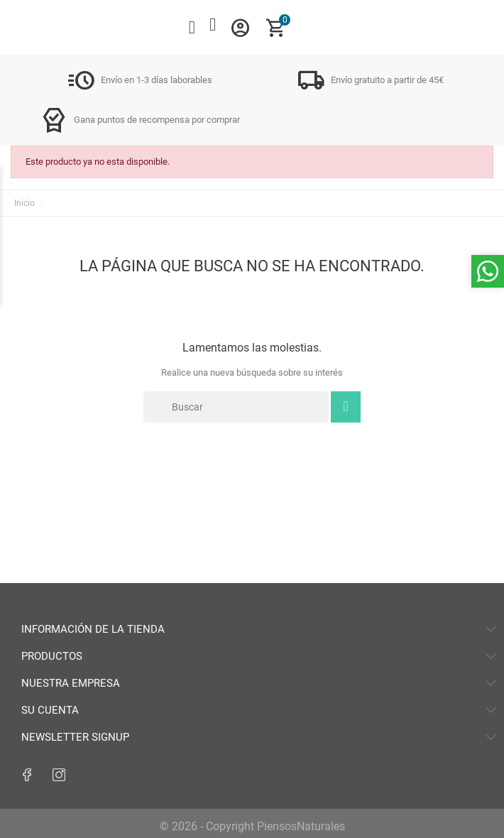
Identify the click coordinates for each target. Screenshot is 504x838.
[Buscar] (236, 407)
